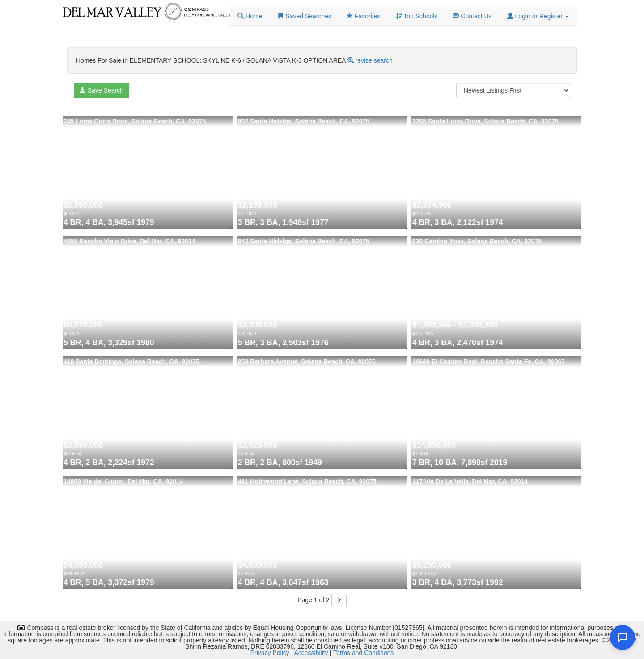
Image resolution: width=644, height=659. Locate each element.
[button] (538, 16)
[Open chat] (623, 638)
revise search (374, 60)
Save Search (102, 90)
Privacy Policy (270, 653)
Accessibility (311, 653)
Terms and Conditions (363, 653)
